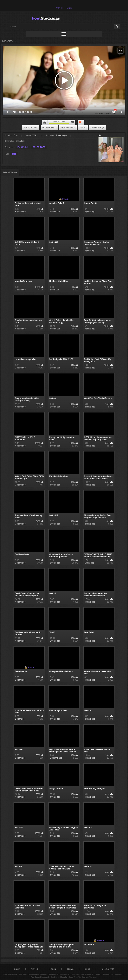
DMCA (87, 969)
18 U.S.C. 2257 (108, 969)
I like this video (45, 122)
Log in (69, 8)
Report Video (49, 128)
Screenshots (68, 128)
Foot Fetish (23, 147)
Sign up (59, 8)
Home (17, 969)
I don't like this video (72, 122)
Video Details (31, 128)
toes (14, 154)
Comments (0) (98, 128)
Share (83, 128)
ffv (100, 135)
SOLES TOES (39, 147)
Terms (70, 969)
